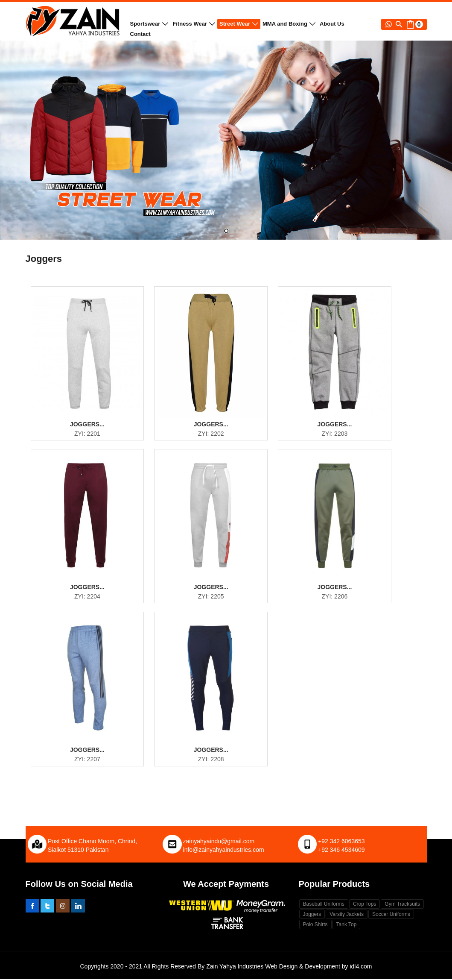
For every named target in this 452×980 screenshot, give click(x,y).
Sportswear (149, 24)
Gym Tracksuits (402, 905)
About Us (332, 24)
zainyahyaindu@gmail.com (219, 842)
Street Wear (239, 24)
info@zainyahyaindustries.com (224, 851)
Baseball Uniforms (324, 905)
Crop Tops (365, 905)
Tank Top (347, 925)
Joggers (312, 915)
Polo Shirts (315, 925)
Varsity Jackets (347, 915)
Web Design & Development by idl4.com (318, 967)
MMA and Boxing (289, 24)
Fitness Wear (194, 24)
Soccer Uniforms (391, 915)
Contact (140, 34)
